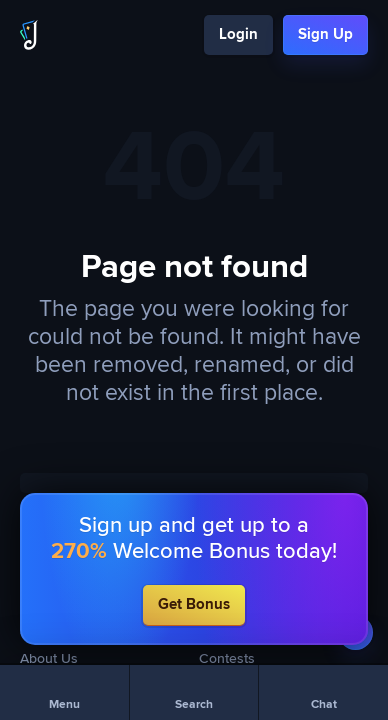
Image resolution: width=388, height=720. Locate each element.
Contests (227, 659)
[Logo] (29, 35)
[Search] (194, 692)
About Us (49, 659)
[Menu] (64, 692)
